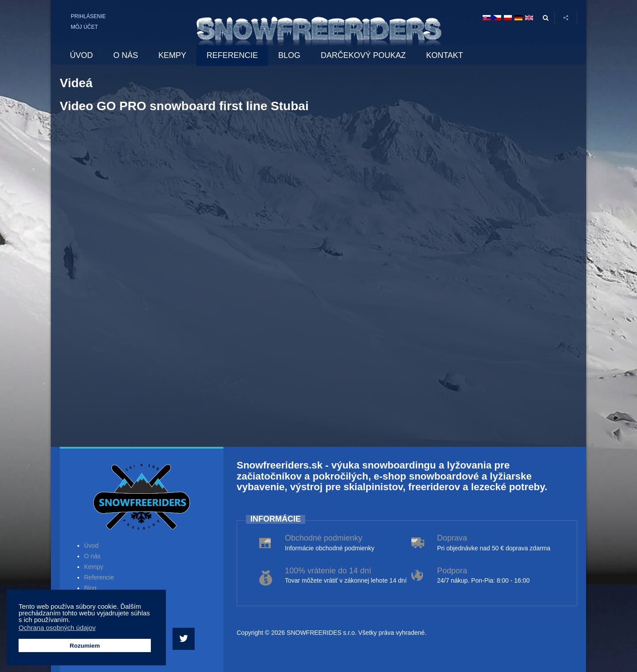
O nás (92, 556)
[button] (73, 621)
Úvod (91, 545)
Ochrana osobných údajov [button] (57, 628)
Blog (90, 588)
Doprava (452, 538)
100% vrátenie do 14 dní (328, 571)
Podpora (452, 571)
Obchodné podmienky (324, 538)
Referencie (99, 577)
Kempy (94, 567)
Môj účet (84, 27)
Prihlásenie (88, 16)
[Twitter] (185, 639)
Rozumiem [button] (84, 646)
